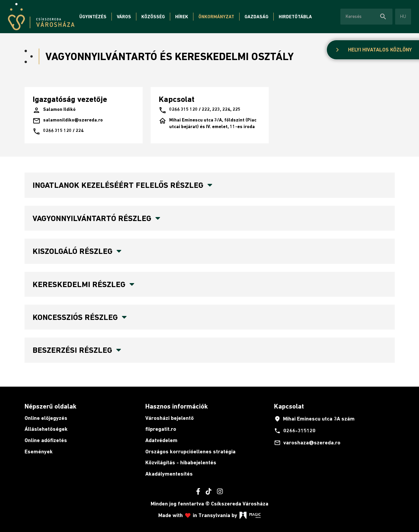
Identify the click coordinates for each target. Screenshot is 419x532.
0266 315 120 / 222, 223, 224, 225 (200, 110)
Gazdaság (256, 17)
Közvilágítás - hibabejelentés (181, 462)
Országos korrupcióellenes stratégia (190, 452)
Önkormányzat (216, 17)
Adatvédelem (161, 440)
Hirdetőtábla (295, 17)
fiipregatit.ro (161, 429)
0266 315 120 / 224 (58, 131)
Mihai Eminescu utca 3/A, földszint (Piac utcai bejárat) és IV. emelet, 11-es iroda (208, 123)
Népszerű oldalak (50, 406)
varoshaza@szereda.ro (307, 443)
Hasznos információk (176, 406)
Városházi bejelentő (170, 418)
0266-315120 (295, 431)
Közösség (153, 17)
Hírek (182, 17)
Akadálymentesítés (169, 474)
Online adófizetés (46, 440)
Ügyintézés (93, 17)
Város (124, 17)
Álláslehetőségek (46, 429)
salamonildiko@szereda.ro (68, 121)
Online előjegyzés (46, 418)
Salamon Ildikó (54, 110)
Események (39, 452)
